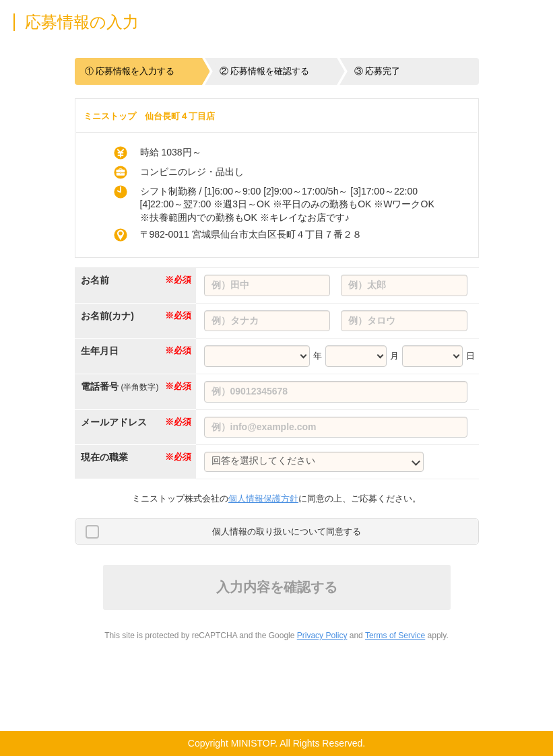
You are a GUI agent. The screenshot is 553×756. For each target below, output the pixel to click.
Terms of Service (395, 635)
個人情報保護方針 (263, 499)
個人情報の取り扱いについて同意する (287, 531)
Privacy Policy (322, 635)
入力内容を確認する (277, 587)
